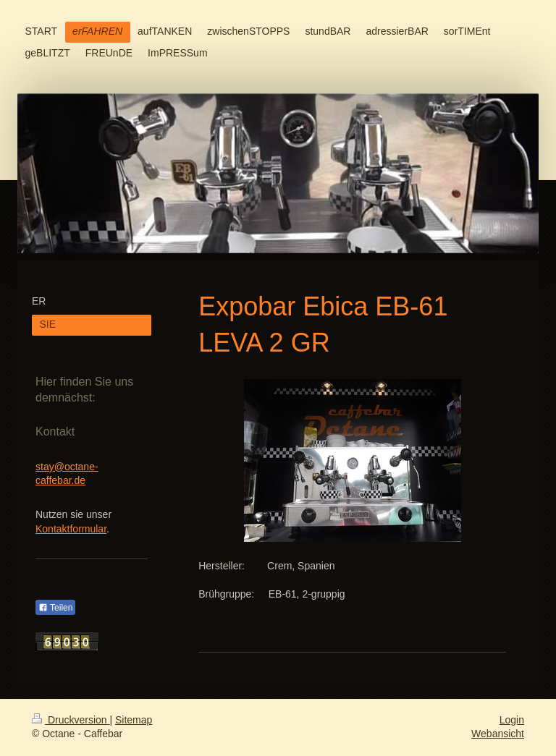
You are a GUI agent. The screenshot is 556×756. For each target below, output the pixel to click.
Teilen (55, 608)
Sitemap (134, 720)
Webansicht (498, 734)
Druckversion (71, 720)
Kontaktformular (71, 529)
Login (512, 720)
